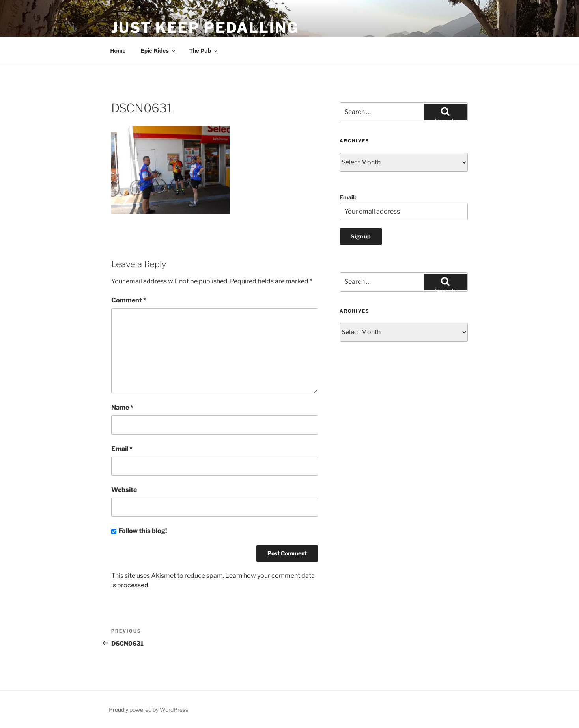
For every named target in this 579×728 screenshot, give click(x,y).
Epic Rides (158, 51)
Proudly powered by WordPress (148, 710)
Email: (348, 197)
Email (122, 449)
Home (118, 51)
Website (124, 490)
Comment (129, 300)
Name (122, 407)
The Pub (204, 51)
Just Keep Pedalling (205, 28)
